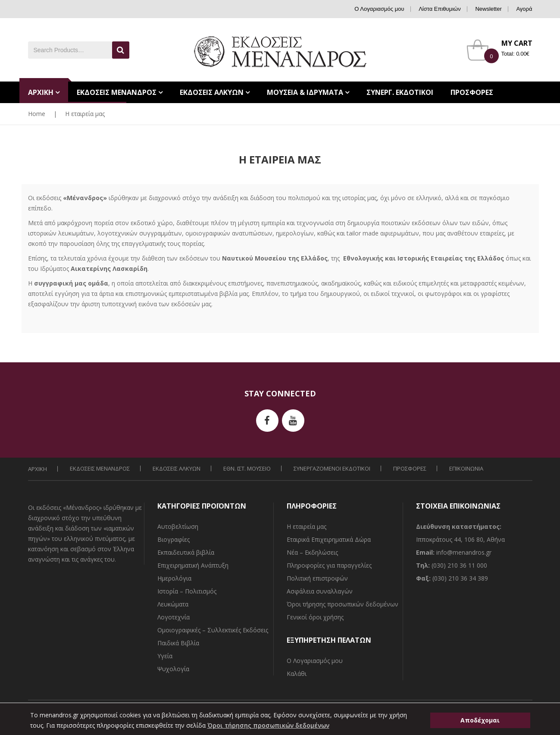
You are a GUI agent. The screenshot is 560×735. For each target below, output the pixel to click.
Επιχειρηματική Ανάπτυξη (193, 565)
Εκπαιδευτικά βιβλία (186, 552)
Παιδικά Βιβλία (178, 643)
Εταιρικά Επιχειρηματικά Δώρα (329, 539)
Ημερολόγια (174, 578)
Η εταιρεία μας (307, 526)
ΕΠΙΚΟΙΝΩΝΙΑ (466, 468)
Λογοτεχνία (174, 617)
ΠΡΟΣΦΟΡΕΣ (410, 468)
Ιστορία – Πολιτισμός (187, 591)
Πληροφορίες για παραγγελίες (329, 565)
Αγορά (524, 9)
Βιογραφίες (174, 539)
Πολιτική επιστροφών (317, 578)
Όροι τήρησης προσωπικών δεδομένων (343, 604)
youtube (293, 421)
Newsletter (488, 9)
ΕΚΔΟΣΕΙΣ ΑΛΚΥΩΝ (177, 468)
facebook (267, 421)
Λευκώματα (173, 604)
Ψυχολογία (173, 669)
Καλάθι (297, 674)
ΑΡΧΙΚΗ (38, 469)
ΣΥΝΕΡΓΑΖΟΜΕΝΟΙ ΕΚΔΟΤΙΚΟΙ (332, 468)
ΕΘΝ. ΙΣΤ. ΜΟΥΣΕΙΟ (247, 468)
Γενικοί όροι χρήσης (315, 617)
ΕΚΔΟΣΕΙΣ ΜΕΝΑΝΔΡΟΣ (100, 468)
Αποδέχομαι (480, 720)
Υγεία (165, 656)
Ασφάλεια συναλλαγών (320, 591)
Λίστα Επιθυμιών (440, 9)
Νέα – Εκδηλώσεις (312, 552)
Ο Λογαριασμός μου (379, 9)
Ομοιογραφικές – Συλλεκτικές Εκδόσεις (213, 630)
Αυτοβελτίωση (178, 526)
